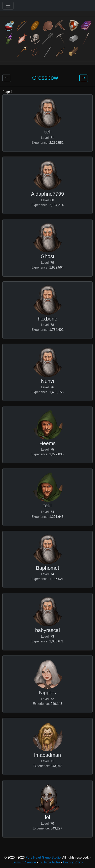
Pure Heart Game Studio (43, 857)
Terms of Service (24, 862)
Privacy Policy (73, 862)
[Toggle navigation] (8, 6)
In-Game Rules (50, 862)
